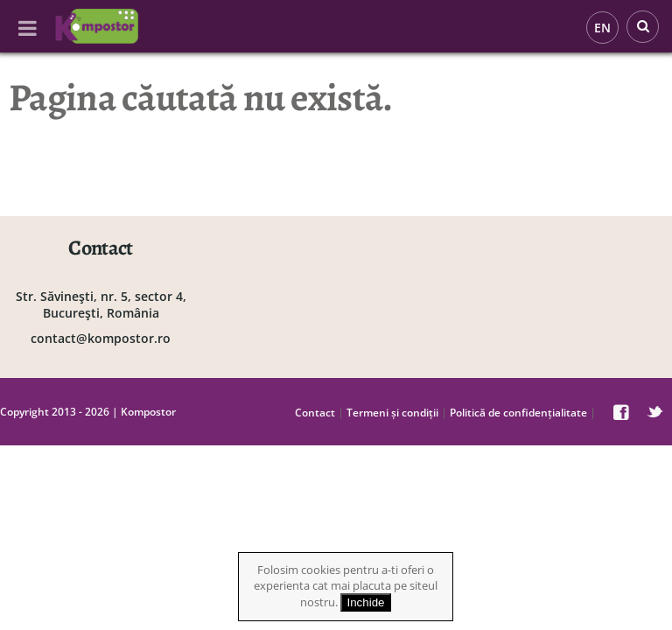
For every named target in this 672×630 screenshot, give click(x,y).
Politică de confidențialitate (518, 413)
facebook (621, 412)
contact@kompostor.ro (101, 338)
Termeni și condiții (392, 413)
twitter (655, 412)
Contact (315, 413)
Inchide (366, 602)
